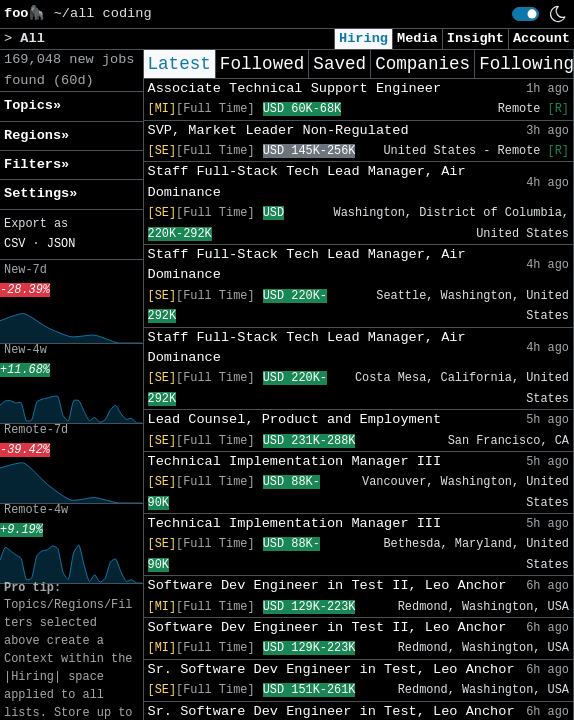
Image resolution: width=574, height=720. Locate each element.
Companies (422, 64)
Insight (475, 38)
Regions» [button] (36, 135)
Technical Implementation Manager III (295, 461)
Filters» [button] (36, 164)
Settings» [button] (40, 193)
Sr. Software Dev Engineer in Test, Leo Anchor (331, 669)
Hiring (363, 38)
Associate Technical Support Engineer (295, 88)
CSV (14, 244)
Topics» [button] (32, 105)
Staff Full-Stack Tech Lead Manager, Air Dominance (307, 181)
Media (417, 38)
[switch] (525, 14)
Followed (262, 64)
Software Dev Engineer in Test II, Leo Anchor (327, 585)
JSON (61, 244)
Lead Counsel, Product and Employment (295, 419)
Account (541, 38)
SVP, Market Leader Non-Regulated (278, 130)
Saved (339, 64)
